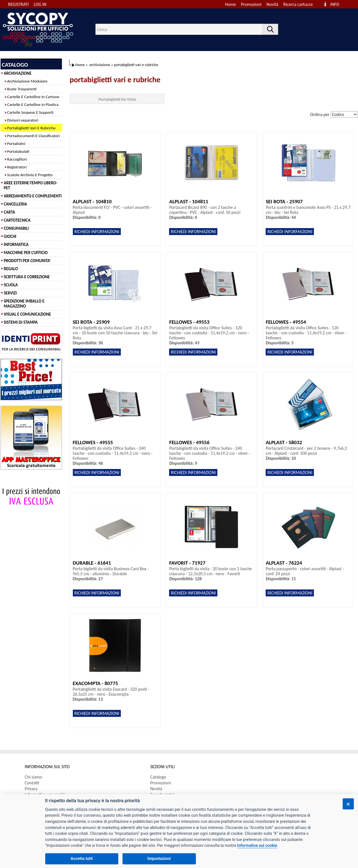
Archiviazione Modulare (27, 81)
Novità (272, 4)
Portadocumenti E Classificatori (34, 136)
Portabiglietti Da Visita (117, 99)
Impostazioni (159, 859)
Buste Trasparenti (22, 89)
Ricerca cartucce (298, 4)
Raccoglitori (17, 159)
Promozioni (251, 4)
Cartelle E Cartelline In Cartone (33, 97)
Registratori (17, 167)
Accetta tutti (82, 859)
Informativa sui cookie (257, 846)
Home (230, 4)
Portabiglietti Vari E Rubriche (31, 128)
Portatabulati (18, 151)
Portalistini (16, 144)
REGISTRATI (18, 4)
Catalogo (158, 777)
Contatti (32, 783)
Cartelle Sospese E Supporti (30, 112)
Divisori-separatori (23, 120)
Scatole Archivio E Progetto (30, 175)
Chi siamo (34, 777)
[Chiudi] (348, 804)
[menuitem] (301, 4)
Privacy (31, 789)
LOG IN (40, 4)
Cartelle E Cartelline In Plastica (33, 105)
